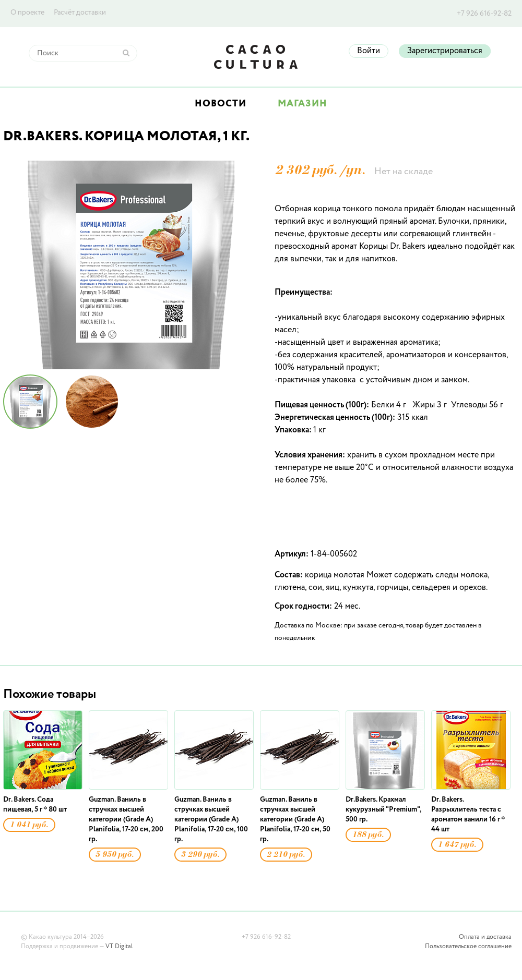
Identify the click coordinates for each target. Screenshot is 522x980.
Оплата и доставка (485, 937)
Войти (369, 51)
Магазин (302, 104)
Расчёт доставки (80, 13)
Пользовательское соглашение (468, 947)
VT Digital (119, 947)
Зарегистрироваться (445, 51)
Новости (221, 104)
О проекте (27, 13)
